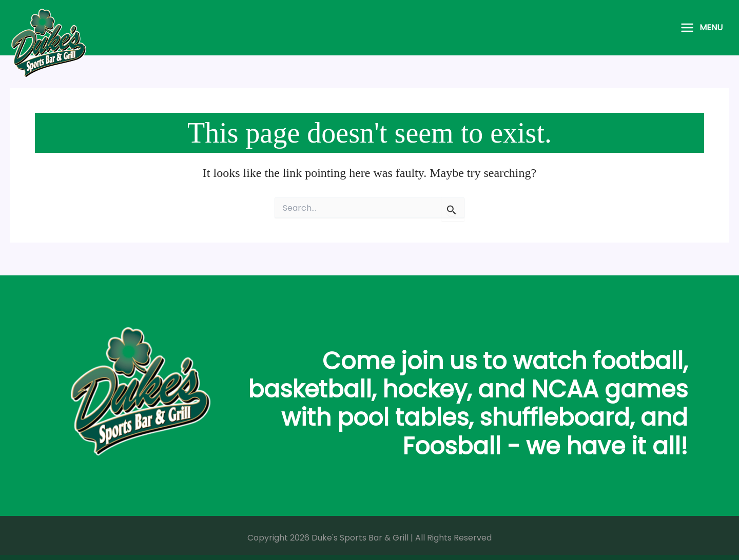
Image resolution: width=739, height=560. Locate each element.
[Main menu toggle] (701, 28)
